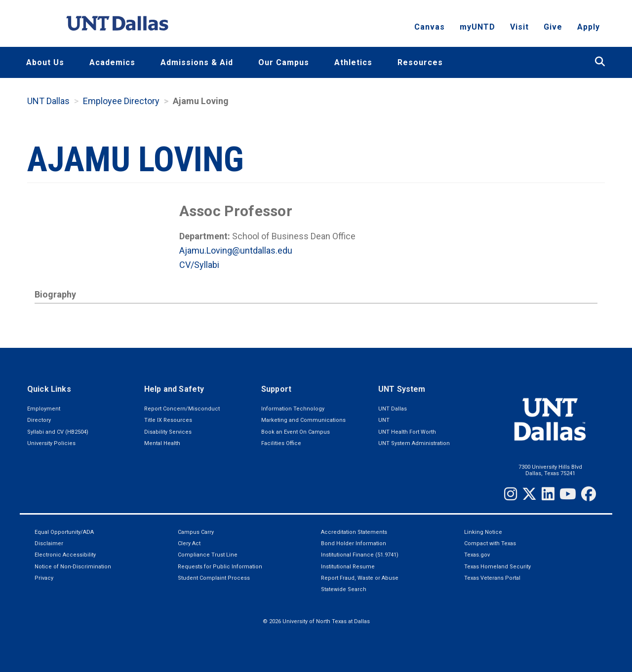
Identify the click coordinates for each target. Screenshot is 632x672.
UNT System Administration (414, 443)
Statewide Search (344, 589)
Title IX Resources (168, 420)
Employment (44, 409)
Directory (39, 420)
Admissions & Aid (197, 62)
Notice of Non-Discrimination (73, 567)
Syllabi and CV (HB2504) (58, 432)
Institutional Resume (348, 567)
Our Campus (284, 62)
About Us (45, 62)
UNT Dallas (48, 101)
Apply (589, 27)
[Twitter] (529, 494)
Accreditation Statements (354, 532)
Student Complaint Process (214, 578)
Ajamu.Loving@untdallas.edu (236, 250)
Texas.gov (477, 555)
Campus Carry (196, 532)
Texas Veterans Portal (492, 578)
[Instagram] (511, 494)
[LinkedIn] (548, 494)
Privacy (44, 578)
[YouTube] (568, 494)
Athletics (353, 62)
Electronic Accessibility (65, 555)
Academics (112, 62)
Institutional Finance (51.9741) (360, 555)
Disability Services (168, 432)
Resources (420, 62)
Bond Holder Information (354, 543)
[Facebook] (589, 494)
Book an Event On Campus (296, 432)
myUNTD (477, 27)
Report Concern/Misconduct (182, 409)
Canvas (430, 27)
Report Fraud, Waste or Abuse (360, 578)
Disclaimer (49, 543)
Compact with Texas (490, 543)
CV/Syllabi (199, 265)
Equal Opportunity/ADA (64, 532)
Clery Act (189, 543)
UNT (384, 420)
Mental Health (162, 443)
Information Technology (293, 409)
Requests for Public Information (220, 567)
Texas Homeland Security (497, 567)
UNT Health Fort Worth (407, 432)
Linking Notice (483, 532)
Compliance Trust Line (208, 555)
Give (553, 27)
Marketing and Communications (303, 420)
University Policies (51, 443)
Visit (519, 27)
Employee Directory (121, 101)
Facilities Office (281, 443)
